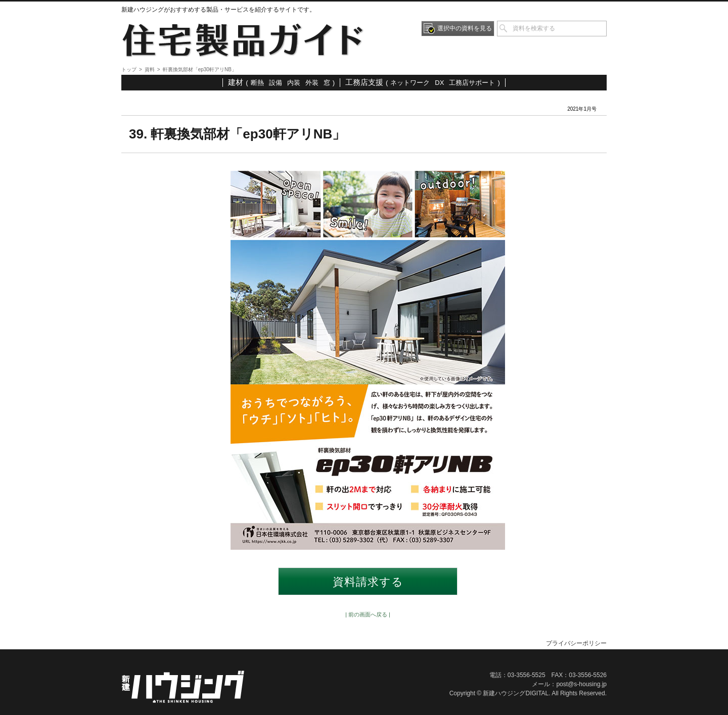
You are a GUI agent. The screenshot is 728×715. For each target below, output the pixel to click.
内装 (294, 83)
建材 (236, 82)
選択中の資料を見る (465, 28)
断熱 (257, 83)
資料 (150, 69)
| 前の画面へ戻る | (368, 614)
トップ (129, 69)
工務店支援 (364, 82)
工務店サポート (472, 83)
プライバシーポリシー (576, 643)
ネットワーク (410, 83)
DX (439, 83)
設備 (276, 83)
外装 (312, 83)
